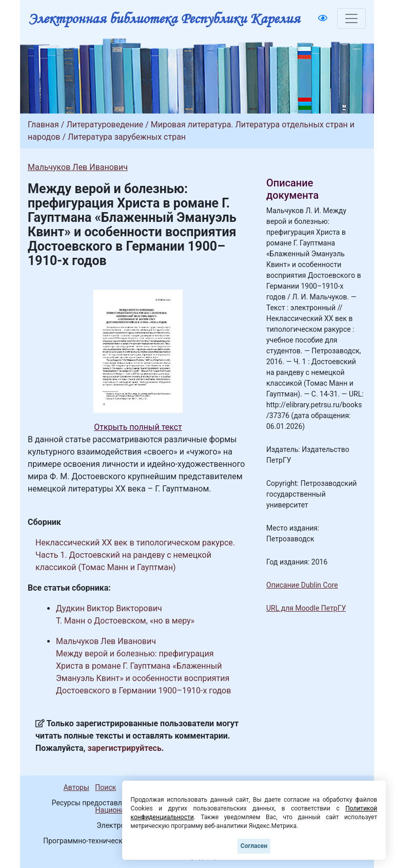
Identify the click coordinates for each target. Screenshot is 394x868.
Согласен (254, 846)
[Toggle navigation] (351, 18)
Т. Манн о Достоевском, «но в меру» (125, 621)
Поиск (105, 787)
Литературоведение (105, 125)
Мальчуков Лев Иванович (78, 167)
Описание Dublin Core (302, 585)
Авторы (76, 787)
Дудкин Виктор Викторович (109, 608)
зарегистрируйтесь (125, 748)
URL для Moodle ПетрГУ (306, 608)
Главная (43, 125)
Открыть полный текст (138, 427)
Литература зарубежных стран (127, 137)
